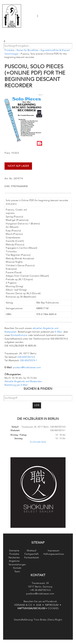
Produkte (9, 50)
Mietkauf (31, 551)
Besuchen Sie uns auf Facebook (40, 602)
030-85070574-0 (26, 357)
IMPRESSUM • (53, 605)
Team (17, 572)
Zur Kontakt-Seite (38, 442)
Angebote (14, 561)
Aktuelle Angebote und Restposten (23, 382)
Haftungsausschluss (54, 554)
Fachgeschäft (32, 554)
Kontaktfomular (19, 335)
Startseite (14, 551)
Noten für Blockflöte (27, 50)
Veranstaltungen (17, 565)
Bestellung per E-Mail (16, 385)
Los (37, 405)
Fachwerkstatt (32, 558)
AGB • (40, 605)
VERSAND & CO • (25, 605)
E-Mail (58, 332)
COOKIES (53, 609)
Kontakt (17, 568)
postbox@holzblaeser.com (27, 368)
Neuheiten (14, 558)
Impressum (54, 551)
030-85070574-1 (29, 361)
